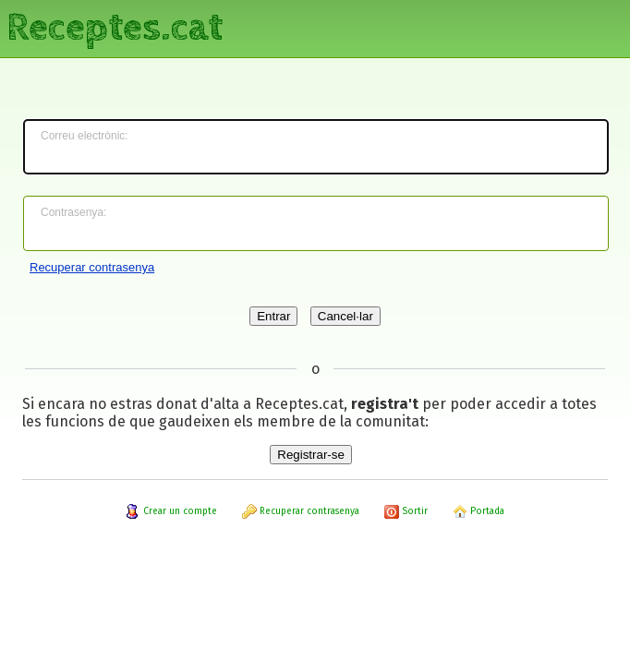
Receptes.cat (115, 28)
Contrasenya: (73, 212)
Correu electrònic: (85, 136)
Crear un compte (171, 511)
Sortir (406, 511)
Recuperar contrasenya (92, 267)
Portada (479, 511)
